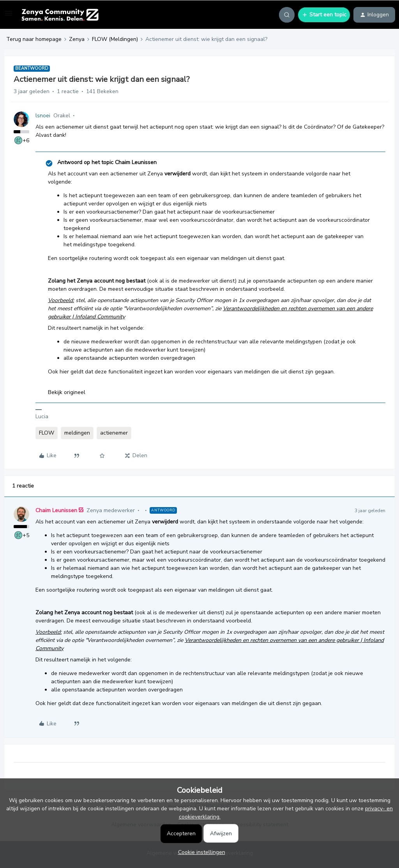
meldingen (77, 433)
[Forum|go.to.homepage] (60, 15)
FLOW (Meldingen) (115, 39)
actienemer (114, 433)
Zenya (77, 39)
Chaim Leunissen (56, 510)
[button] (9, 16)
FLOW (47, 433)
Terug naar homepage (34, 39)
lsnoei (43, 116)
